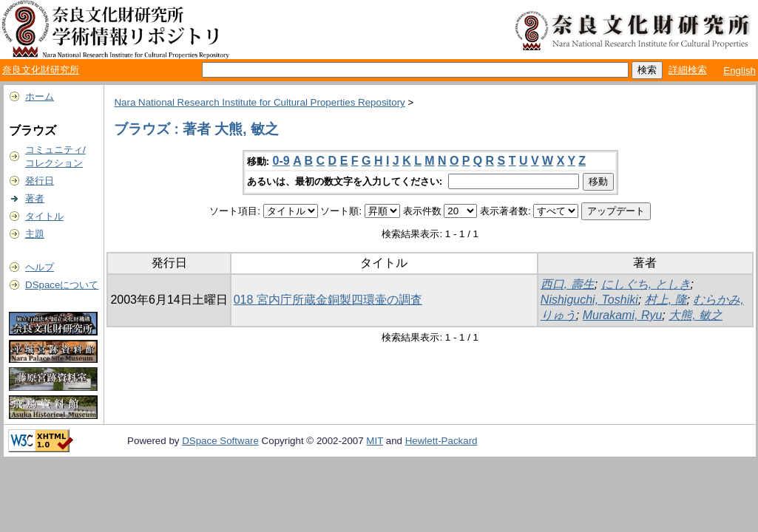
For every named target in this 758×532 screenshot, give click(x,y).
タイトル (44, 216)
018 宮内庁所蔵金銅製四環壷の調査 (328, 300)
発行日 (40, 181)
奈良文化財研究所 (41, 70)
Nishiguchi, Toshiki (589, 300)
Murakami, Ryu (623, 315)
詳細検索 (688, 70)
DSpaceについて (62, 285)
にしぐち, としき (646, 284)
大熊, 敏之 (696, 315)
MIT (375, 441)
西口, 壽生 (568, 284)
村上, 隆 (666, 300)
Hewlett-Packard (441, 441)
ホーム (40, 96)
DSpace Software (220, 441)
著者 (35, 198)
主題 (35, 234)
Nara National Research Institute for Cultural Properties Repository (259, 102)
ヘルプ (40, 267)
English (740, 71)
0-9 (281, 161)
